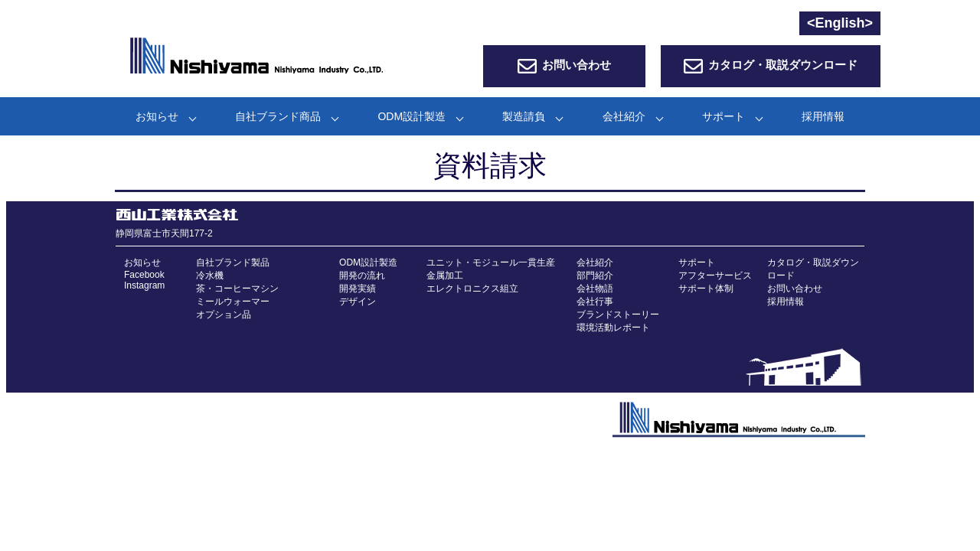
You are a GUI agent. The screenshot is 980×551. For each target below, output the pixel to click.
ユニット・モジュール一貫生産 (491, 262)
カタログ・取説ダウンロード (783, 65)
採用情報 (823, 116)
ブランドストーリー (618, 315)
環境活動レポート (613, 328)
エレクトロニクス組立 (472, 289)
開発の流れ (362, 275)
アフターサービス (715, 275)
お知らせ (157, 116)
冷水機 (210, 275)
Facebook (144, 275)
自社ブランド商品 (278, 116)
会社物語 (595, 289)
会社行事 (595, 302)
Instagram (144, 285)
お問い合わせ (577, 65)
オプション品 (224, 315)
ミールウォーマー (233, 302)
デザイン (358, 302)
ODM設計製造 (412, 116)
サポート (724, 116)
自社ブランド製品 (233, 262)
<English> (840, 23)
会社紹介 (624, 116)
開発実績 (358, 289)
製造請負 (524, 116)
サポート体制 (706, 289)
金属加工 (445, 275)
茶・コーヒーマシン (237, 289)
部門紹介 (595, 275)
